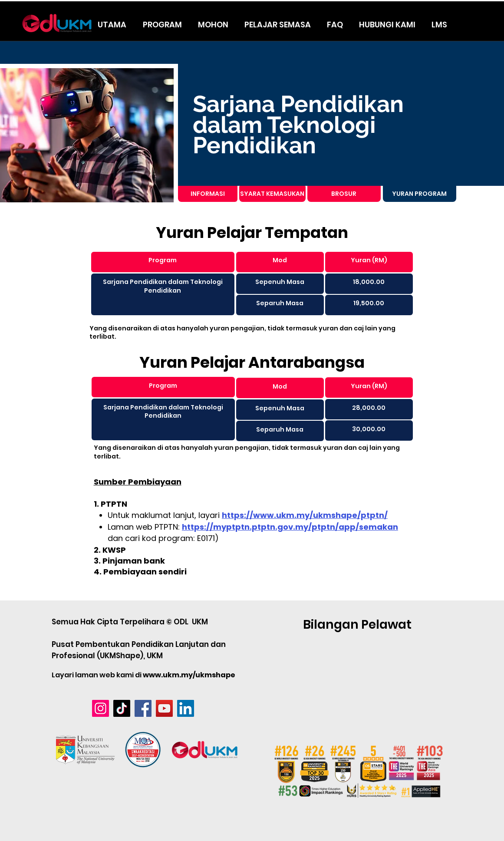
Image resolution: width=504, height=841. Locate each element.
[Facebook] (143, 708)
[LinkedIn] (186, 708)
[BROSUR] (344, 194)
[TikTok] (122, 708)
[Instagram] (100, 708)
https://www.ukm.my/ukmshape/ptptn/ (305, 515)
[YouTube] (164, 708)
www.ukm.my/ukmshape (189, 675)
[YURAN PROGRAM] (420, 194)
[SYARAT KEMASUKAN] (272, 194)
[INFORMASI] (208, 194)
